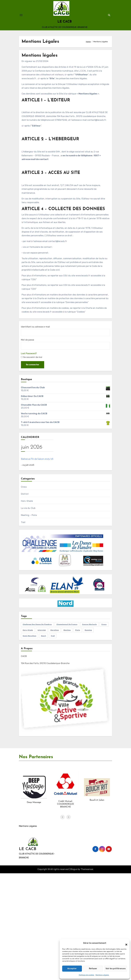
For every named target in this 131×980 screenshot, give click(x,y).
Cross (24, 487)
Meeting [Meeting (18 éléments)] (67, 630)
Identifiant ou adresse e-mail (35, 327)
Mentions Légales (102, 975)
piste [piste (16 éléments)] (78, 630)
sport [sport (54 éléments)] (43, 636)
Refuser (93, 969)
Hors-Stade (27, 501)
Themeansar (87, 869)
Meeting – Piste (29, 515)
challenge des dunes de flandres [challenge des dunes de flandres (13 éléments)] (37, 624)
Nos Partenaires (36, 757)
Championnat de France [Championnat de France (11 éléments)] (67, 624)
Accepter (72, 969)
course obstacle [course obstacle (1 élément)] (89, 624)
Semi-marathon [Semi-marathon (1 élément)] (29, 636)
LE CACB (65, 22)
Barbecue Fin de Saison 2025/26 (37, 459)
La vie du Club (28, 508)
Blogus (74, 869)
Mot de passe (27, 340)
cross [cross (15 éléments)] (104, 624)
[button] (125, 943)
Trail (23, 522)
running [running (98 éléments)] (88, 630)
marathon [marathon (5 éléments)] (55, 630)
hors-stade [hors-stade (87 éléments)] (28, 630)
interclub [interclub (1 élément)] (42, 630)
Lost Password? (29, 353)
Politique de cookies (87, 975)
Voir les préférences (115, 969)
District (25, 494)
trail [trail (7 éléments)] (53, 636)
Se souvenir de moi (32, 357)
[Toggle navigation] (21, 15)
